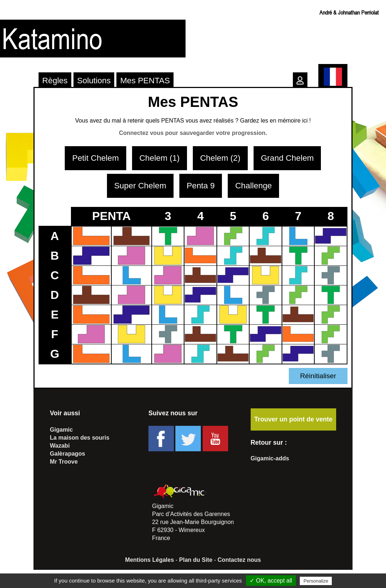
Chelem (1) (160, 158)
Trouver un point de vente (293, 419)
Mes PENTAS (145, 81)
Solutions (94, 81)
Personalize (316, 581)
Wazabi (60, 446)
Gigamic (61, 430)
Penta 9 (201, 186)
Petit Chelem (95, 158)
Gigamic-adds (270, 458)
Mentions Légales (150, 560)
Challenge (253, 186)
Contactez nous (239, 560)
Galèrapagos (67, 454)
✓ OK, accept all (271, 581)
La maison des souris (80, 438)
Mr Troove (64, 462)
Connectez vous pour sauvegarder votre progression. (193, 133)
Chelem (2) (220, 158)
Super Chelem (140, 186)
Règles (55, 81)
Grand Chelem (287, 158)
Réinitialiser (318, 376)
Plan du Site (196, 560)
